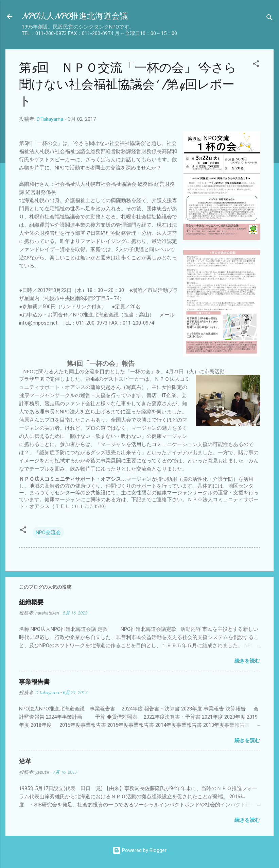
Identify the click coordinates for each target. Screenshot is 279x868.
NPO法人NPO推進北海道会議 (75, 16)
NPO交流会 (48, 533)
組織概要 (31, 602)
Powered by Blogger (139, 850)
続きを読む (247, 661)
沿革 (25, 762)
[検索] (269, 19)
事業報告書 (34, 682)
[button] (256, 65)
